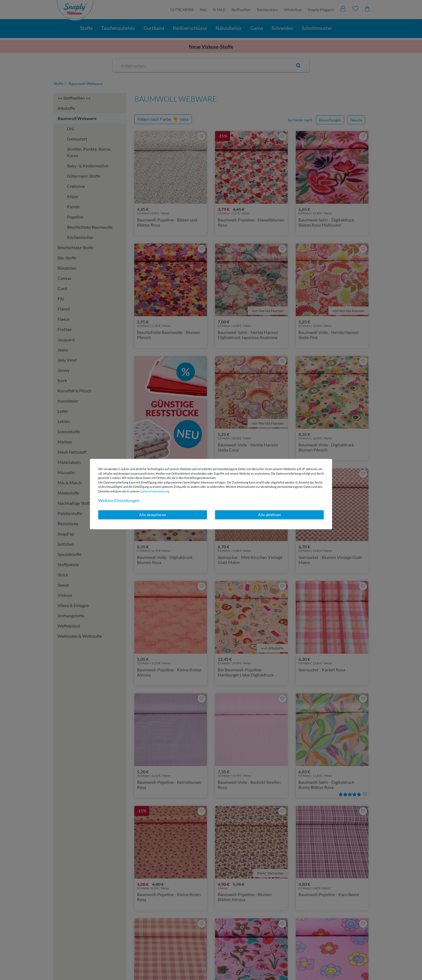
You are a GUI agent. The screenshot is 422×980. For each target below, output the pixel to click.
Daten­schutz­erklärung (155, 491)
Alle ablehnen (270, 515)
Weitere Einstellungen (119, 500)
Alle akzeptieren (153, 515)
